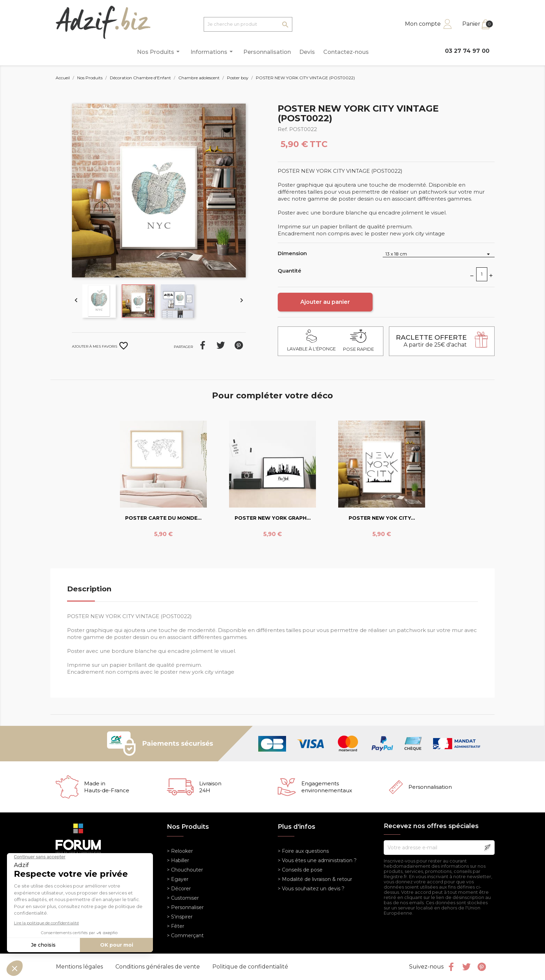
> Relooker (180, 851)
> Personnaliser (185, 907)
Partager (203, 345)
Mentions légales (80, 967)
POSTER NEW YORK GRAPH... (273, 518)
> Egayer (178, 879)
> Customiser (183, 898)
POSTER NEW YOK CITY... (382, 518)
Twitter (466, 967)
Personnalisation (267, 52)
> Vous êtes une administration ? (317, 860)
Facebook (451, 967)
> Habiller (178, 860)
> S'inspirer (180, 917)
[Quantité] (482, 274)
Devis (307, 52)
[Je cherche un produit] (248, 24)
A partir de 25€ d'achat (431, 341)
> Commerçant (185, 936)
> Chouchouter (185, 870)
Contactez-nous (346, 52)
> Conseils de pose (300, 870)
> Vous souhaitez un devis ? (311, 889)
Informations (213, 52)
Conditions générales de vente (158, 967)
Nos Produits (159, 52)
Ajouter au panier (325, 302)
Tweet (221, 345)
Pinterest (239, 345)
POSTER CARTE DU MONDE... (163, 518)
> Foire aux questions (303, 851)
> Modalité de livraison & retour (315, 879)
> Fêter (176, 926)
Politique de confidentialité (250, 967)
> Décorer (179, 889)
